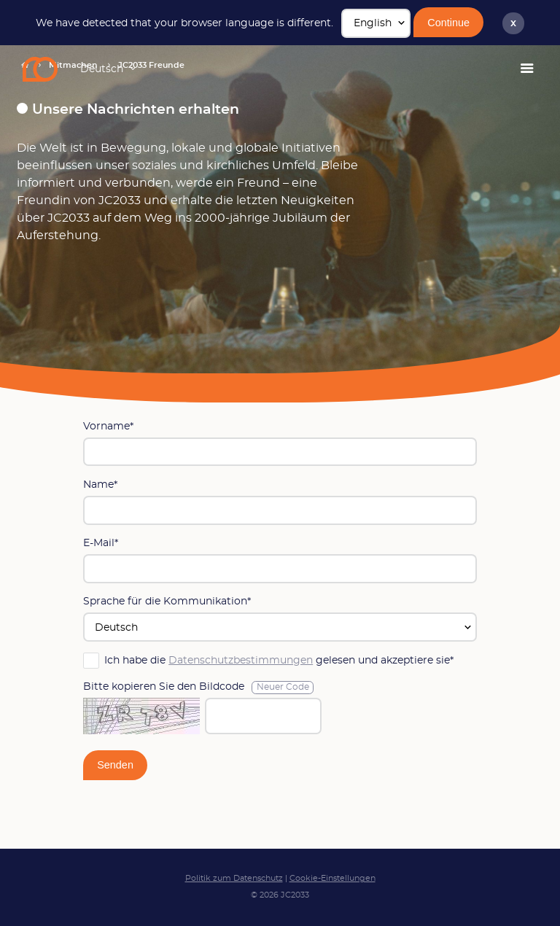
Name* (100, 485)
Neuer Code (283, 687)
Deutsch (102, 69)
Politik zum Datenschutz (234, 878)
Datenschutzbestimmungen (241, 660)
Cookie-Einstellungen (332, 878)
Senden (115, 765)
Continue (448, 23)
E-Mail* (101, 543)
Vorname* (108, 426)
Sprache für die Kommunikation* (167, 601)
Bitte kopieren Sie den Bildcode (198, 688)
